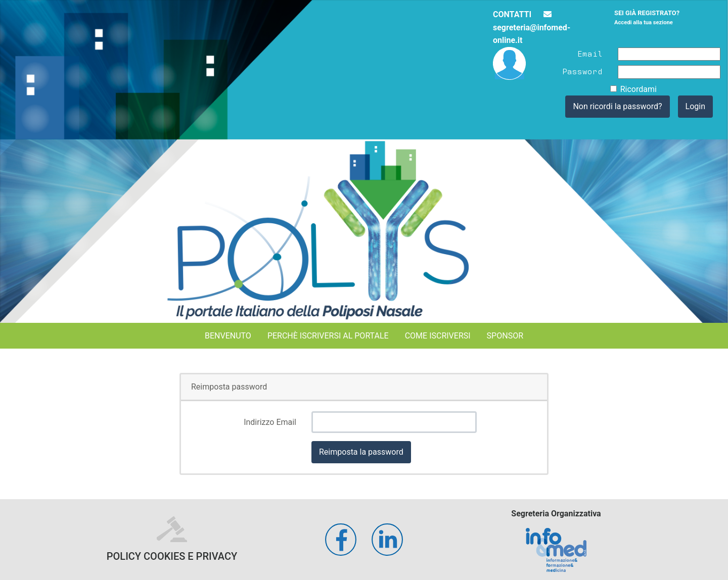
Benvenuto (228, 336)
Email (590, 53)
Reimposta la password (361, 452)
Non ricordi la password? (617, 106)
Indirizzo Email (270, 422)
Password (582, 71)
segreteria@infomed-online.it (532, 28)
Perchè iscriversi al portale (328, 336)
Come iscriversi (438, 336)
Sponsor (505, 336)
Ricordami (639, 89)
